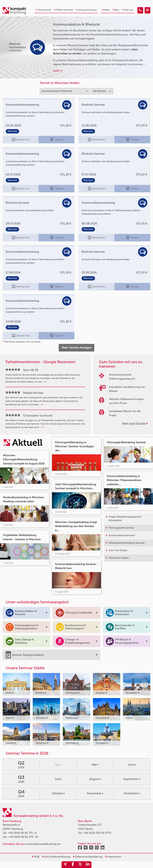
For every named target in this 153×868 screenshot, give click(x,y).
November (95, 793)
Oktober (58, 793)
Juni (132, 765)
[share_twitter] (80, 865)
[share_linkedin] (88, 865)
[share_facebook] (73, 865)
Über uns (128, 10)
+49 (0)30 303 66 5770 (97, 833)
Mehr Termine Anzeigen (76, 348)
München (12, 131)
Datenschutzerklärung (88, 857)
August (95, 779)
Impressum (113, 857)
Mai (95, 765)
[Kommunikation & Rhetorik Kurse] (140, 10)
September (132, 779)
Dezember (132, 793)
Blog (116, 10)
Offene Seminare (64, 10)
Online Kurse (44, 10)
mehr (58, 71)
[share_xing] (65, 865)
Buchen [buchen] (56, 140)
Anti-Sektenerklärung (56, 857)
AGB (36, 857)
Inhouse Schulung (86, 10)
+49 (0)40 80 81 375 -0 (22, 833)
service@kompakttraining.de (43, 844)
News (106, 10)
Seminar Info (21, 140)
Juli (58, 779)
